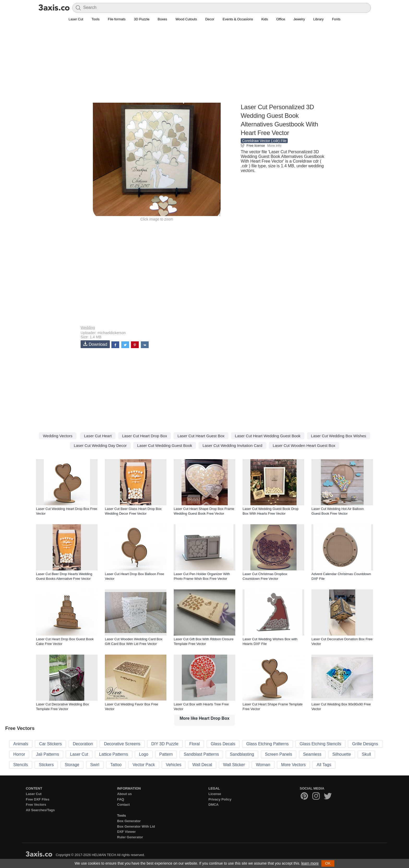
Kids (265, 19)
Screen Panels (279, 754)
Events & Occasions (238, 19)
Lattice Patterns (114, 754)
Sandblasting (242, 754)
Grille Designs (365, 744)
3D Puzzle (142, 19)
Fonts (336, 19)
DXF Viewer (126, 832)
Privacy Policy (220, 799)
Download (95, 344)
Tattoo (116, 765)
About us (124, 794)
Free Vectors (36, 805)
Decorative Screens (122, 744)
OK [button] (328, 863)
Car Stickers (50, 744)
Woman (263, 765)
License (215, 794)
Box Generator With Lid (136, 826)
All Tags (324, 765)
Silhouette (342, 754)
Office (281, 19)
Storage (72, 765)
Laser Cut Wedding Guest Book (165, 445)
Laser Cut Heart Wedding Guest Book (268, 436)
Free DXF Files (38, 799)
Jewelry (299, 19)
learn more (310, 863)
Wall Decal (202, 765)
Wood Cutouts (186, 19)
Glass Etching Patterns (267, 744)
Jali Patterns (47, 754)
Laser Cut (76, 19)
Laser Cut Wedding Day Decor (100, 445)
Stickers (46, 765)
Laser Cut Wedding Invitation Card (232, 445)
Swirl (95, 765)
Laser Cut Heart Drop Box (145, 436)
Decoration (83, 744)
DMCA (213, 805)
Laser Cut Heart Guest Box (201, 436)
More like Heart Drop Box (204, 718)
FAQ (121, 799)
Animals (21, 744)
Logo (144, 754)
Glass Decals (223, 744)
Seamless (312, 754)
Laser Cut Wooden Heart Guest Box (304, 445)
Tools (95, 19)
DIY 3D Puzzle (165, 744)
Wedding (88, 328)
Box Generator (129, 821)
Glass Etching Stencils (320, 744)
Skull (366, 754)
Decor (210, 19)
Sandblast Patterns (201, 754)
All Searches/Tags (40, 810)
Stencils (21, 765)
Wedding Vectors (58, 436)
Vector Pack (144, 765)
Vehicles (174, 765)
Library (318, 19)
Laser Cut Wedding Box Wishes (339, 436)
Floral (195, 744)
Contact (123, 805)
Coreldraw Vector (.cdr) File (264, 141)
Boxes (163, 19)
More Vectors (293, 765)
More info (274, 146)
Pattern (166, 754)
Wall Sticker (234, 765)
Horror (19, 754)
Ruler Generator (130, 837)
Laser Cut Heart (98, 436)
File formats (117, 19)
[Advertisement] (204, 65)
